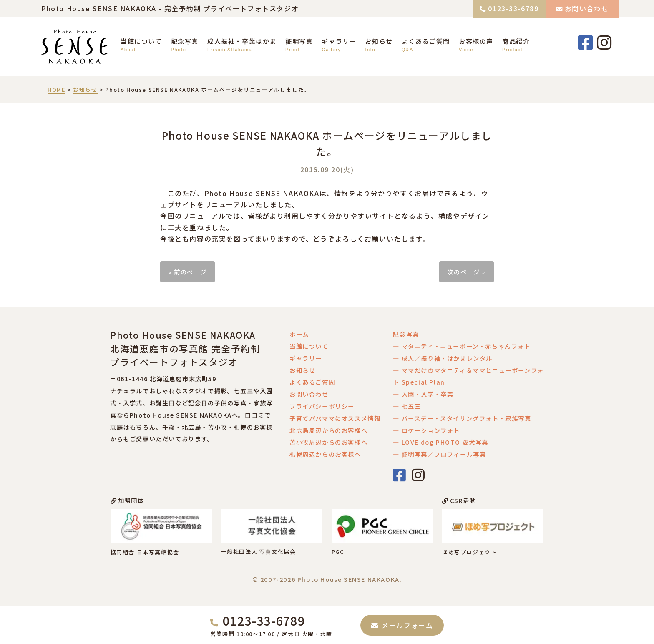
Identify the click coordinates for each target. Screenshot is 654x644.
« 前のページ (187, 272)
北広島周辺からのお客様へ (328, 430)
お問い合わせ (587, 8)
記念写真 (185, 41)
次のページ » (467, 272)
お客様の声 (476, 41)
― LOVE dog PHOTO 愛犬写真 (441, 442)
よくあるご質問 (426, 41)
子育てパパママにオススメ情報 (335, 418)
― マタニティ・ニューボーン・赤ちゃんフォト (462, 346)
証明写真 (299, 41)
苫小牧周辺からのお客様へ (328, 442)
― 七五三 (407, 406)
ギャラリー (339, 41)
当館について (141, 41)
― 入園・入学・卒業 (423, 394)
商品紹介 (516, 41)
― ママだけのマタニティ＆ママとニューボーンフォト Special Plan (468, 376)
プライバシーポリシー (322, 406)
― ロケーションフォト (426, 430)
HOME (56, 89)
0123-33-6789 (513, 8)
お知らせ (379, 41)
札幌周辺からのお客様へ (325, 454)
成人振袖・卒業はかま (242, 41)
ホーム (299, 334)
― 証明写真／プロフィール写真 (439, 454)
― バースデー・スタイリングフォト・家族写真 (462, 418)
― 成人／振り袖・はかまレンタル (443, 358)
